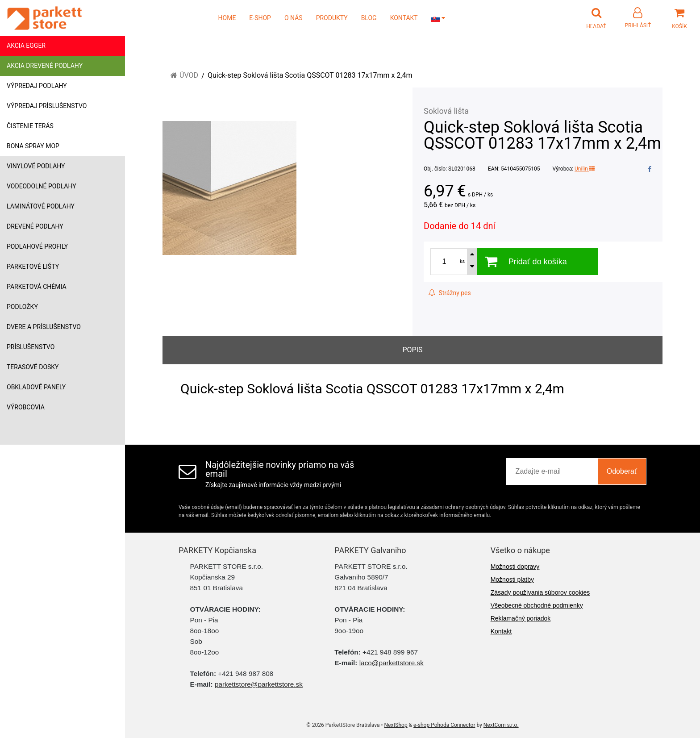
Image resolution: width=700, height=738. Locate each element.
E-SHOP (260, 18)
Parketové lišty (33, 267)
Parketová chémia (37, 287)
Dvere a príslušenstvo (44, 327)
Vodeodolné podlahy (42, 186)
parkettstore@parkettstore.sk (259, 684)
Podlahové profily (37, 246)
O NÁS (294, 18)
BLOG (369, 18)
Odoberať (622, 471)
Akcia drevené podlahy (45, 66)
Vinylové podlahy (36, 166)
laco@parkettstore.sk (392, 663)
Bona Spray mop (33, 146)
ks (462, 261)
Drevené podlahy (35, 226)
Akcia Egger (26, 46)
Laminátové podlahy (41, 206)
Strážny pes (450, 293)
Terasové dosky (33, 367)
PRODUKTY (332, 18)
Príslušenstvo (31, 347)
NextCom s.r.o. (501, 725)
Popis (412, 350)
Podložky (22, 307)
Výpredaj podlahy (37, 86)
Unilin (585, 169)
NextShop (396, 725)
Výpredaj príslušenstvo (47, 106)
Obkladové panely (36, 387)
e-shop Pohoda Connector (444, 725)
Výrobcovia (26, 407)
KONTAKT (404, 18)
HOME (227, 18)
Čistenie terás (30, 126)
